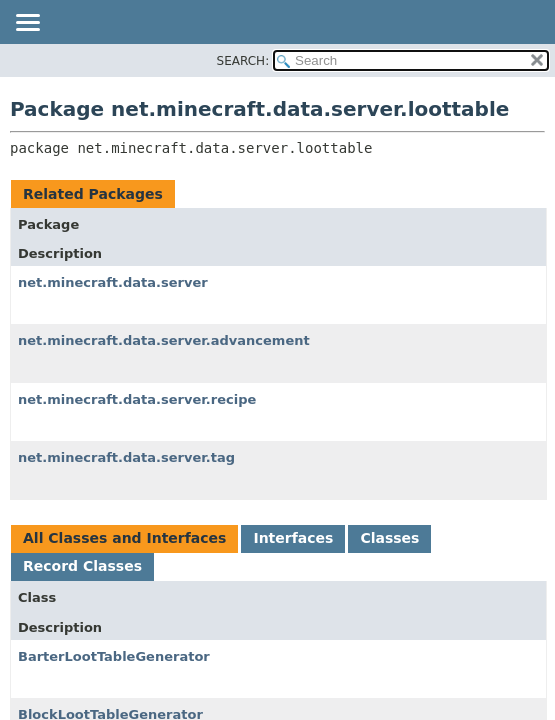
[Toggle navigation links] (27, 24)
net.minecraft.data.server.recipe (137, 399)
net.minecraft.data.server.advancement (164, 340)
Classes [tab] (389, 538)
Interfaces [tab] (293, 538)
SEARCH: (243, 61)
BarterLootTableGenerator (114, 656)
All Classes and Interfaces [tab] (124, 538)
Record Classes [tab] (82, 566)
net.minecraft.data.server (113, 282)
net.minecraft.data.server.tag (126, 457)
